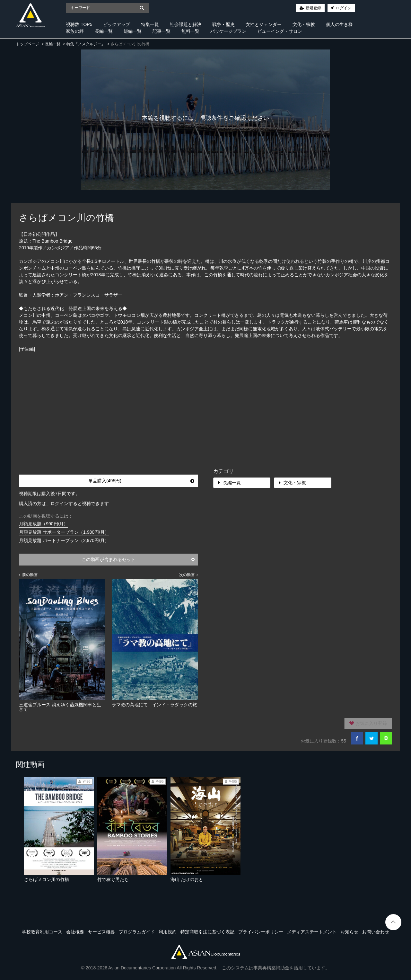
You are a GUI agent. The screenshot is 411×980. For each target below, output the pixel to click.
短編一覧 (133, 31)
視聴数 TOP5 (79, 24)
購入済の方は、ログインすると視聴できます (64, 503)
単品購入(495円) (141, 481)
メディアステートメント (312, 932)
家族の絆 (75, 31)
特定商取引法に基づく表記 (207, 932)
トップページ (28, 44)
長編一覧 (104, 31)
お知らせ (349, 932)
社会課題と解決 (186, 24)
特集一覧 (150, 24)
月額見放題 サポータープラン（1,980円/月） (64, 532)
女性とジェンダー (264, 24)
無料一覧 (190, 31)
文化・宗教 (304, 24)
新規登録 (313, 8)
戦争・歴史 (223, 24)
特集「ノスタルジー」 (86, 44)
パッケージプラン (228, 31)
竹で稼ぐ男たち (113, 879)
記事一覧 (162, 31)
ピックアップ (117, 24)
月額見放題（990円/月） (44, 524)
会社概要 (75, 932)
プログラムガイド (137, 932)
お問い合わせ (376, 932)
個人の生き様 (339, 24)
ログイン (344, 8)
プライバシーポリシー (261, 932)
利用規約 (168, 932)
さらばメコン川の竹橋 (47, 879)
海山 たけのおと (187, 879)
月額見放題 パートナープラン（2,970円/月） (64, 540)
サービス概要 (101, 932)
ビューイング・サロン (280, 31)
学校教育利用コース (42, 932)
